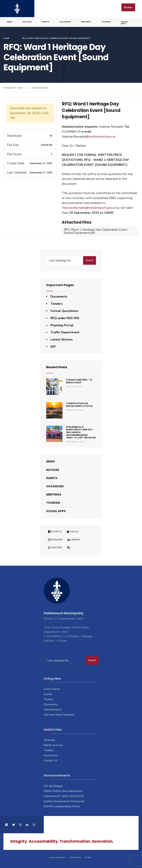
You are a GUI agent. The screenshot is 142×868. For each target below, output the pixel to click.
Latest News (52, 689)
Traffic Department (65, 332)
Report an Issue (53, 745)
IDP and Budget (53, 786)
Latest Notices (62, 339)
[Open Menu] (138, 8)
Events (45, 22)
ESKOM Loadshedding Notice (62, 806)
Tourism (106, 22)
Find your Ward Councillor (59, 715)
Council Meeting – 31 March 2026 (79, 381)
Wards (88, 857)
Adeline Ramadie (40, 88)
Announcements (57, 857)
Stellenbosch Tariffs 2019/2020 (64, 796)
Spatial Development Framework (64, 801)
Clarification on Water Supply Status (79, 405)
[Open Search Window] (69, 547)
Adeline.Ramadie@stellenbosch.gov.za (89, 208)
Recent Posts (57, 367)
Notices (27, 22)
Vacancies (65, 22)
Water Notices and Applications (63, 791)
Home (6, 38)
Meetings (86, 22)
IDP (53, 346)
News (10, 22)
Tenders (57, 304)
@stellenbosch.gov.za (100, 136)
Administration (53, 709)
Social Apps (124, 22)
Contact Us (50, 760)
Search (89, 260)
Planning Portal (62, 325)
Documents (59, 296)
